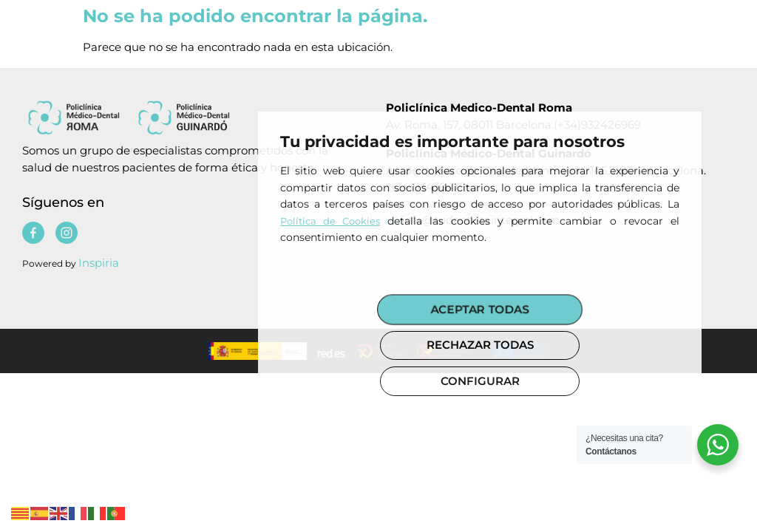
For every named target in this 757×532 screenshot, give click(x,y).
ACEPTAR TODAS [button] (480, 309)
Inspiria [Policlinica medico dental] (99, 263)
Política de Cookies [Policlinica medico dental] (330, 221)
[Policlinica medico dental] (179, 117)
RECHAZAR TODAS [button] (480, 345)
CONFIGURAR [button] (480, 381)
